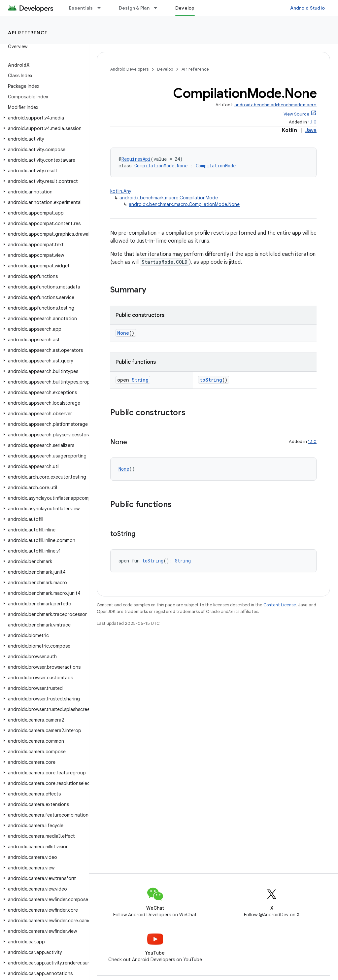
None (123, 333)
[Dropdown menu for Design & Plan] (158, 8)
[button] (43, 118)
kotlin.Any (121, 191)
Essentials (81, 8)
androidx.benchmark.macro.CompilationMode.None (184, 204)
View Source (296, 114)
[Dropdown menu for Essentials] (102, 8)
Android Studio (308, 8)
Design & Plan (134, 8)
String (140, 380)
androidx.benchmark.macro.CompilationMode (169, 198)
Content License (280, 605)
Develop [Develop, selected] (185, 8)
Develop (165, 69)
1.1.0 (312, 122)
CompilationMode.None (161, 166)
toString (211, 380)
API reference (28, 33)
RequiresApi (136, 159)
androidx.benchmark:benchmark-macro (275, 105)
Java (311, 130)
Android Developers (129, 69)
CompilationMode (216, 166)
